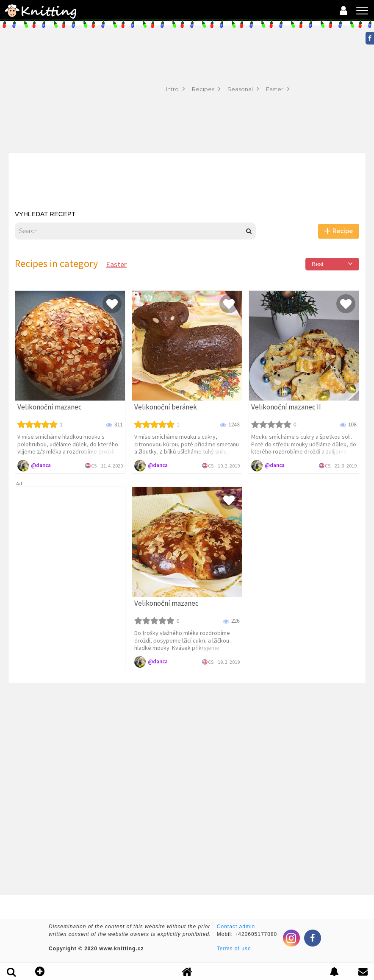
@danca (41, 465)
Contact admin (236, 927)
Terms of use (234, 949)
